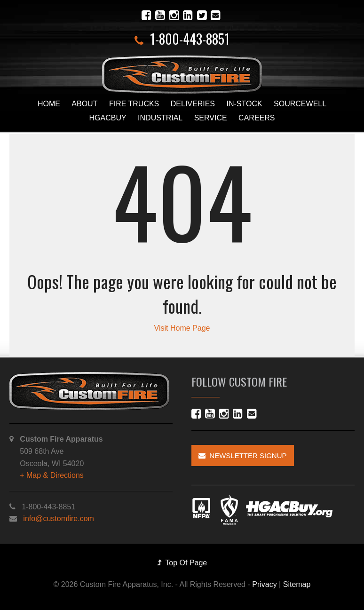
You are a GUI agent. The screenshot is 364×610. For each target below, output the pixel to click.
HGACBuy (108, 118)
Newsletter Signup (243, 456)
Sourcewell (300, 104)
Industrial (160, 118)
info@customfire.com (59, 519)
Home (49, 104)
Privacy (264, 584)
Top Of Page (182, 563)
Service (211, 118)
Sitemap (297, 584)
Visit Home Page (182, 328)
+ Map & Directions (52, 475)
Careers (257, 118)
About (84, 104)
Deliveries (193, 104)
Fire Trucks (134, 104)
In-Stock (244, 104)
